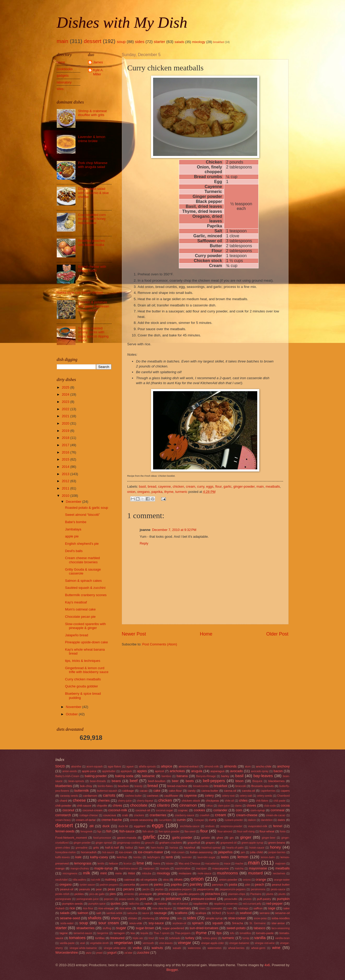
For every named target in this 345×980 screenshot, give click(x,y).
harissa (174, 848)
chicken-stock (191, 801)
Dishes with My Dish (122, 22)
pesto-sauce (278, 889)
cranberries (158, 815)
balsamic (148, 776)
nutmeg (111, 879)
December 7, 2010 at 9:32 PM (174, 530)
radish (148, 904)
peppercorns (205, 889)
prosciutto (231, 899)
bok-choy (86, 786)
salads (179, 42)
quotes (116, 903)
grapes (210, 843)
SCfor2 (216, 913)
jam (243, 852)
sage (272, 908)
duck (106, 826)
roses (202, 908)
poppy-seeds (127, 899)
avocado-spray (260, 771)
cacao (144, 791)
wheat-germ (258, 948)
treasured (117, 938)
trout (151, 938)
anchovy (283, 766)
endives (210, 826)
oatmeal (130, 880)
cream (191, 486)
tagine (64, 933)
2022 (66, 409)
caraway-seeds (69, 796)
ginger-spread (104, 843)
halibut (129, 848)
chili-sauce (84, 806)
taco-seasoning (281, 928)
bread (152, 486)
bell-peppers (214, 781)
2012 (66, 481)
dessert (93, 41)
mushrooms (227, 873)
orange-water (282, 880)
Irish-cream (178, 852)
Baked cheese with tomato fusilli (92, 269)
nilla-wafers (79, 880)
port (157, 899)
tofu (232, 933)
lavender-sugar (206, 857)
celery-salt (246, 796)
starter (159, 42)
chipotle (102, 806)
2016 (66, 452)
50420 (60, 766)
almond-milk (212, 767)
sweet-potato (236, 928)
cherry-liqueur (145, 801)
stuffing (107, 928)
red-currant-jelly (252, 904)
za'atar (128, 953)
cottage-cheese (89, 815)
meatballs (273, 486)
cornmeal (277, 810)
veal (82, 943)
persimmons (258, 889)
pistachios (213, 894)
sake (286, 908)
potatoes (173, 899)
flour (218, 486)
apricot (159, 771)
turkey (190, 938)
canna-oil (230, 791)
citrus (210, 806)
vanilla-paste (67, 943)
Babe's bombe (76, 522)
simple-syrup (214, 918)
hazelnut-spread (211, 848)
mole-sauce (205, 873)
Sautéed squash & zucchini (85, 588)
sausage (161, 913)
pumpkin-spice (97, 904)
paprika (157, 492)
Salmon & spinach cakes (83, 581)
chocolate (139, 805)
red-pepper (275, 903)
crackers (139, 815)
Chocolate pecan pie (80, 617)
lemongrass (83, 863)
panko (158, 884)
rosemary (184, 908)
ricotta (142, 908)
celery (209, 796)
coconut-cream (93, 810)
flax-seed (190, 831)
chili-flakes (262, 801)
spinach (198, 923)
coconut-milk (118, 810)
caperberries (268, 791)
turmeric (181, 492)
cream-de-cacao (275, 815)
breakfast (218, 42)
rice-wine (126, 908)
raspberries (201, 904)
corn (239, 810)
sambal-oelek (114, 913)
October (72, 714)
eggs (210, 486)
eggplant (140, 826)
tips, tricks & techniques (83, 661)
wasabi (177, 948)
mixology (199, 42)
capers (285, 791)
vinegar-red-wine (265, 943)
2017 (66, 445)
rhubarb (60, 908)
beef (134, 781)
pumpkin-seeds (73, 904)
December (74, 502)
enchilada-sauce (190, 826)
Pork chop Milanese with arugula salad (93, 165)
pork (143, 899)
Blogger (172, 970)
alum (248, 767)
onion (131, 492)
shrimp (164, 918)
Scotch (231, 913)
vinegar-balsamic (239, 943)
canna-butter (210, 791)
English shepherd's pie (82, 544)
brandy (138, 786)
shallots (95, 918)
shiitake (133, 918)
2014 (66, 467)
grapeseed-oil (228, 843)
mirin (119, 873)
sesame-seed (70, 918)
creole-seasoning (141, 820)
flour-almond (225, 831)
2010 (66, 496)
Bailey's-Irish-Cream (67, 776)
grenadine (81, 848)
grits (96, 848)
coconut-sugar (164, 810)
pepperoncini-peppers (233, 889)
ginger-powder (244, 486)
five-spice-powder (169, 831)
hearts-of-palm (235, 848)
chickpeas (212, 801)
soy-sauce (156, 923)
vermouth (148, 943)
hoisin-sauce (257, 848)
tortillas (100, 938)
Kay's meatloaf (76, 602)
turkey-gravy (210, 938)
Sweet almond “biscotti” (83, 515)
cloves (251, 805)
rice (72, 908)
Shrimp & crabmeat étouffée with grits (92, 113)
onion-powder (228, 880)
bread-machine (177, 786)
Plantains (256, 894)
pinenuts (164, 894)
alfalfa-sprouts (147, 767)
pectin (146, 889)
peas (111, 889)
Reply (144, 543)
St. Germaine (258, 923)
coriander (221, 810)
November (74, 707)
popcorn (109, 899)
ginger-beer (269, 838)
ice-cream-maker (151, 852)
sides (140, 42)
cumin (181, 820)
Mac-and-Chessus (190, 864)
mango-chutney (80, 869)
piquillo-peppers (189, 894)
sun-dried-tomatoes (204, 928)
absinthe (76, 767)
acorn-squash (95, 767)
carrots (109, 795)
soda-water (67, 923)
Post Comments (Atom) (160, 644)
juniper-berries (277, 852)
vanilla (260, 938)
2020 (66, 423)
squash (218, 923)
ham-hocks (157, 848)
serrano (264, 913)
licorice (128, 864)
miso (131, 873)
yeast (99, 953)
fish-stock (148, 831)
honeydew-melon (66, 852)
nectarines (279, 873)
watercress (194, 948)
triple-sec (138, 938)
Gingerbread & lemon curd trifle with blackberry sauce (87, 670)
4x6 (267, 965)
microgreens (70, 873)
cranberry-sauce (184, 815)
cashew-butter (133, 796)
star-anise (278, 923)
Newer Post (134, 634)
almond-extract (189, 766)
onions (247, 880)
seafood (246, 913)
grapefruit (194, 843)
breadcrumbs (201, 786)
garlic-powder (182, 837)
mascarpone (221, 868)
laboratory (64, 82)
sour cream (109, 923)
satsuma (132, 913)
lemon (243, 857)
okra (166, 880)
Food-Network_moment (71, 838)
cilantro (164, 805)
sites (60, 89)
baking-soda (124, 776)
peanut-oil (67, 889)
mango (60, 868)
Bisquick (258, 781)
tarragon (119, 933)
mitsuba (147, 873)
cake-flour (175, 791)
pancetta (129, 885)
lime (140, 863)
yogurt (112, 952)
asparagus (217, 771)
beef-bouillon (157, 781)
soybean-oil (180, 923)
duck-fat (123, 826)
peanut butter (281, 885)
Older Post (277, 634)
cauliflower (171, 796)
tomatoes (77, 938)
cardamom (90, 796)
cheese (79, 800)
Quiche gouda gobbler (82, 686)
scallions (181, 913)
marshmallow (183, 869)
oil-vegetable (149, 880)
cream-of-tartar (86, 820)
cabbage (128, 791)
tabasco (259, 928)
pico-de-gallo (97, 894)
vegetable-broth (99, 943)
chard (63, 801)
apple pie (72, 536)
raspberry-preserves (226, 904)
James (98, 62)
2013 (66, 474)
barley (225, 776)
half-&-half (112, 848)
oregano (143, 492)
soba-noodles (281, 918)
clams (238, 806)
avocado (237, 771)
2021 (66, 416)
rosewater (217, 908)
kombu (138, 857)
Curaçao (199, 820)
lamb (169, 857)
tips (219, 933)
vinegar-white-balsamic (83, 948)
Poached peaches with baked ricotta (92, 243)
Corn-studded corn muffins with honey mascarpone (92, 219)
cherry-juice (125, 801)
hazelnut (190, 848)
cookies (199, 810)
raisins (162, 904)
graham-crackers (171, 843)
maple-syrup (103, 868)
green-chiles (63, 848)
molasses (185, 873)
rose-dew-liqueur (162, 908)
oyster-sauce (87, 885)
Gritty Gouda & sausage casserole (83, 571)
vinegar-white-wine (115, 948)
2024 (66, 394)
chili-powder (64, 806)
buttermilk (81, 791)
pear (99, 889)
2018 (66, 438)
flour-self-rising (246, 831)
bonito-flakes (105, 786)
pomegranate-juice (88, 899)
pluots (282, 894)
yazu (89, 953)
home (61, 62)
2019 (66, 431)
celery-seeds (265, 796)
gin (232, 838)
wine (276, 948)
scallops (201, 913)
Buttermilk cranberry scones (86, 595)
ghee (220, 838)
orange (261, 879)
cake (157, 791)
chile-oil (229, 801)
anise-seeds (70, 771)
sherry (116, 918)
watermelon (214, 948)
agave (130, 767)
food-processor (102, 838)
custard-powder (234, 820)
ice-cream (126, 852)
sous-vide (136, 923)
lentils (101, 864)
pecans (129, 889)
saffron (258, 908)
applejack (126, 771)
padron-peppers (109, 885)
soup (121, 42)
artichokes (177, 771)
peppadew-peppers (180, 889)
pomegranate (63, 899)
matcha (239, 869)
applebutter (109, 771)
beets (190, 781)
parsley (196, 884)
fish (109, 831)
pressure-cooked (204, 899)
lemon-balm (268, 857)
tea (133, 933)
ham (142, 848)
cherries (104, 800)
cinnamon (188, 805)
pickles (79, 894)
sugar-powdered (173, 928)
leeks (225, 857)
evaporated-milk (258, 826)
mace (227, 864)
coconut (68, 810)
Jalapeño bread (77, 635)
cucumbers (165, 820)
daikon (252, 820)
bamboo (166, 776)
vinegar (184, 943)
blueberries (64, 786)
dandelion (267, 820)
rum (230, 908)
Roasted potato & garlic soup (87, 508)
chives (118, 805)
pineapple (146, 894)
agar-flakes (114, 767)
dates (281, 820)
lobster (170, 864)
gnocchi (150, 843)
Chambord (284, 796)
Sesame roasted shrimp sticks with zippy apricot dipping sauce (93, 334)
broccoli (241, 786)
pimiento (129, 894)
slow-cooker (237, 918)
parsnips (218, 885)
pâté (248, 885)
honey (275, 847)
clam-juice (224, 806)
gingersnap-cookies (128, 843)
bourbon (123, 786)
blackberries (277, 781)
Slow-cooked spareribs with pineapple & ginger (86, 626)
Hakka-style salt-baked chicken (80, 292)
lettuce (114, 863)
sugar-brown (145, 928)
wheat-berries (236, 948)
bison (239, 781)
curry (201, 486)
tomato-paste (265, 933)
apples (142, 771)
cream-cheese (247, 815)
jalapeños (225, 852)
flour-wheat (267, 831)
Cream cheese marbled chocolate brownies (83, 560)
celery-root (228, 796)
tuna (161, 938)
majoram (280, 864)
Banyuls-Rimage (206, 776)
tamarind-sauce (83, 933)
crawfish (205, 815)
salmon (83, 913)
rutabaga (243, 908)
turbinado (175, 938)
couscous (110, 815)
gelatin (206, 838)
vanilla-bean (283, 938)
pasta (233, 884)
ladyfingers (154, 857)
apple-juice (89, 771)
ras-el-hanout (180, 904)
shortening (148, 918)
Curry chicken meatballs (83, 679)
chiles (243, 800)
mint (103, 873)
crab (125, 815)
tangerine (103, 933)
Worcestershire (67, 952)
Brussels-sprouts (262, 786)
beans (116, 781)
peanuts (84, 889)
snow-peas (260, 918)
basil (142, 486)
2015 (66, 459)
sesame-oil (283, 913)
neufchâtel (62, 880)
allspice (167, 766)
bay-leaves (263, 776)
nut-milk (96, 880)
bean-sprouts (76, 781)
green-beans (277, 843)
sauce (146, 913)
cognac (183, 810)
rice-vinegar (106, 908)
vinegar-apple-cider (212, 943)
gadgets (63, 75)
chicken (178, 486)
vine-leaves (166, 943)
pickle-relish (62, 894)
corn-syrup (258, 810)
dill (92, 826)
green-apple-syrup (252, 843)
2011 (66, 488)
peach (259, 884)
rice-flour (88, 908)
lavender (187, 857)
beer (175, 781)
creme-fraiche (112, 820)
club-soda (270, 806)
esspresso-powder (231, 826)
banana (182, 776)
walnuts (157, 948)
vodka (137, 948)
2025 (66, 387)
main (63, 41)
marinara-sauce (129, 869)
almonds (230, 766)
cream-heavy (63, 820)
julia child (256, 852)
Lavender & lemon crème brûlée (92, 139)
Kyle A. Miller (98, 72)
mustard (255, 873)
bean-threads (98, 781)
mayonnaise (258, 868)
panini (144, 885)
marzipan (201, 869)
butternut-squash (107, 791)
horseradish (89, 852)
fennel (278, 826)
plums (270, 894)
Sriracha (238, 923)
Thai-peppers (183, 933)
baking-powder (96, 776)
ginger (246, 837)
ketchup (122, 857)
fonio (283, 831)
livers (157, 863)
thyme (169, 492)
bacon (278, 771)
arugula (197, 771)
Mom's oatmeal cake (80, 609)
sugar (121, 928)
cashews (153, 796)
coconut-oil (143, 810)
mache (239, 864)
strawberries (85, 928)
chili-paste (279, 801)
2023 (66, 402)
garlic (227, 486)
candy (192, 791)
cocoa (285, 805)
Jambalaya (73, 529)
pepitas (159, 889)
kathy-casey (99, 857)
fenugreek (86, 831)
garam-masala (127, 838)
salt (98, 913)
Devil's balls (74, 551)
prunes (247, 899)
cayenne (164, 486)
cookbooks (65, 69)
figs (99, 831)
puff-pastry (264, 899)
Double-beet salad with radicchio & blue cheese (93, 193)
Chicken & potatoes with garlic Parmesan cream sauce (94, 306)
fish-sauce (127, 831)
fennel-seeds (65, 831)
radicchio (134, 904)
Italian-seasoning (201, 852)
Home (206, 634)
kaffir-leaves (63, 857)
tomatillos (245, 933)
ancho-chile (264, 766)
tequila (144, 933)
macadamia (212, 864)
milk (87, 873)
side (180, 918)
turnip (246, 938)
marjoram (149, 869)
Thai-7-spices (162, 933)
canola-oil (248, 791)
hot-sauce (108, 852)
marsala (165, 869)
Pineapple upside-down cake (87, 642)
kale (78, 857)
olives (178, 879)
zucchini (143, 952)
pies (113, 894)
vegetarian (123, 943)
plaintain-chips (237, 894)
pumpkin (283, 899)
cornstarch (63, 815)
